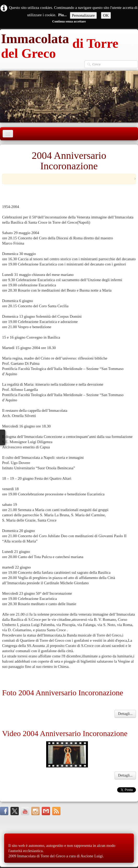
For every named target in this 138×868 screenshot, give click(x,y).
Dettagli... (125, 714)
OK (106, 15)
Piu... (62, 15)
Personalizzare (83, 15)
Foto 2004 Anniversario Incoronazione (63, 693)
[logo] (69, 45)
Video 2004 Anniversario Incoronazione (65, 733)
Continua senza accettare (69, 21)
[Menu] (8, 134)
